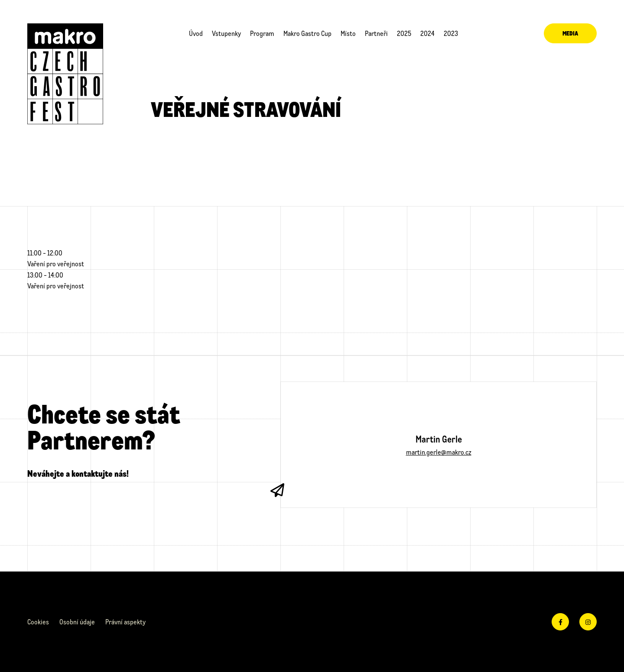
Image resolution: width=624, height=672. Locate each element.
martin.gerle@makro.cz (439, 452)
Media (570, 33)
